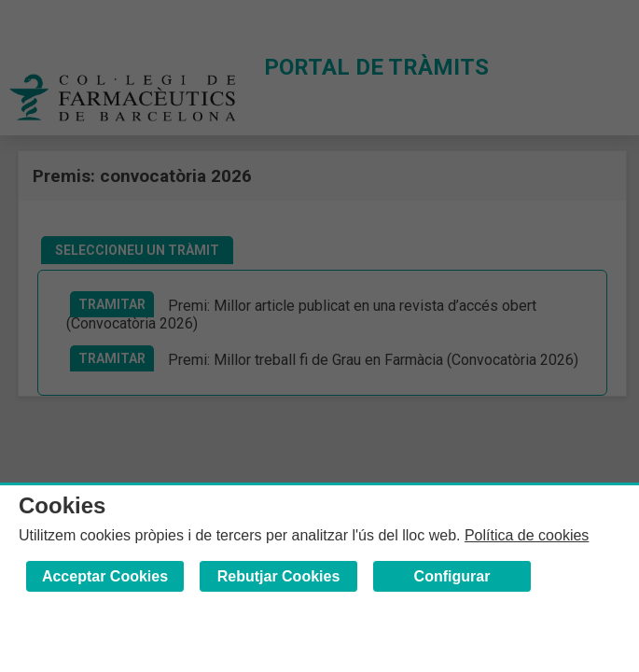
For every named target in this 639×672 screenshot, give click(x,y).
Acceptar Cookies (105, 576)
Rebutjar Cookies (279, 576)
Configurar (452, 576)
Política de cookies (527, 535)
